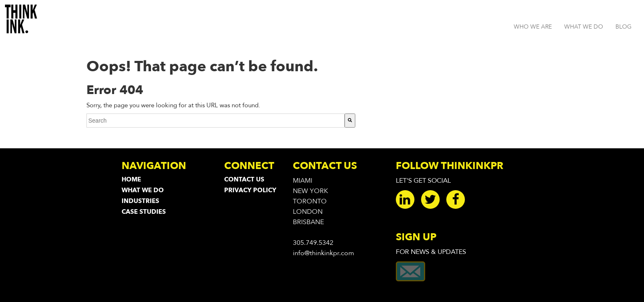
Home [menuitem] (131, 179)
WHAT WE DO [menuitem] (584, 27)
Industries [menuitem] (140, 201)
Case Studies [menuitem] (144, 212)
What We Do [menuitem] (143, 190)
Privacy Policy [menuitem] (250, 190)
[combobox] (215, 121)
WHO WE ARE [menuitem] (533, 27)
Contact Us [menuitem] (244, 179)
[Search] (350, 121)
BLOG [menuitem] (624, 27)
